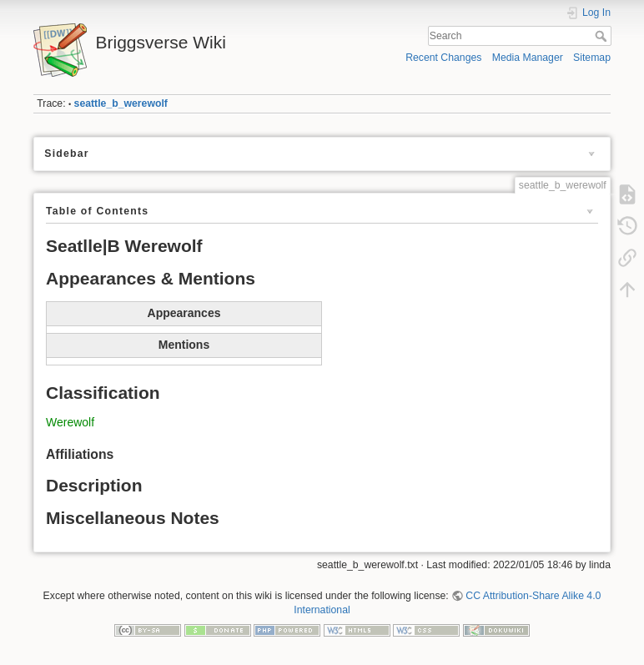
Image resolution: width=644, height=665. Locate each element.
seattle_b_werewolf (121, 103)
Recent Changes (443, 58)
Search (603, 36)
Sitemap (592, 58)
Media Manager (528, 58)
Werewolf (70, 422)
